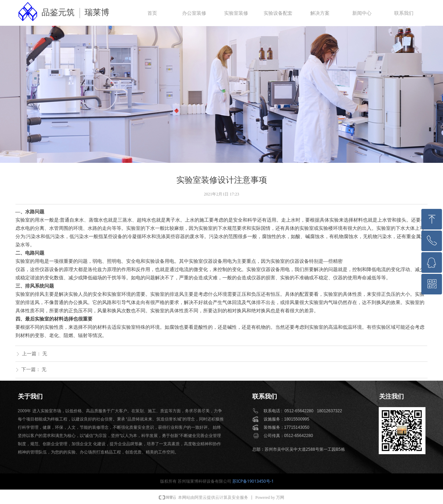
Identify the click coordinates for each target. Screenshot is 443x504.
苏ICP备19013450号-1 (253, 481)
